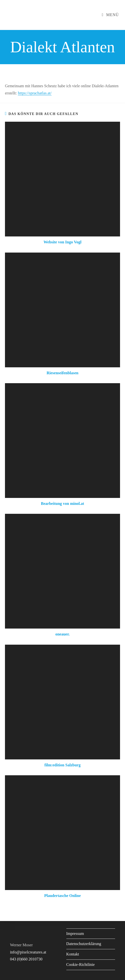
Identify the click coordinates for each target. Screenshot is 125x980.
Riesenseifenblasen (63, 373)
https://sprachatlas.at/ (35, 93)
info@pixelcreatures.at (28, 952)
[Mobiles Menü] (110, 15)
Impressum (75, 934)
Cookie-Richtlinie (81, 965)
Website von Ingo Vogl (62, 242)
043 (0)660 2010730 (26, 959)
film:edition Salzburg (62, 765)
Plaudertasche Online (62, 896)
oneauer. (63, 634)
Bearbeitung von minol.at (63, 504)
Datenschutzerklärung (84, 944)
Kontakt (73, 954)
